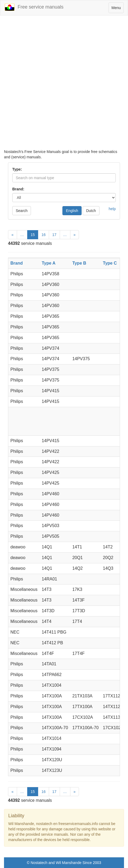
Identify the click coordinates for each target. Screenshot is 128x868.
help (112, 209)
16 (43, 235)
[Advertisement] (64, 85)
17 (54, 235)
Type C (110, 263)
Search (22, 211)
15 (33, 235)
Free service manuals (34, 7)
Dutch (91, 211)
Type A (49, 263)
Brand (17, 263)
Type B (79, 263)
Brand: (18, 189)
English (72, 211)
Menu (117, 9)
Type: (17, 169)
